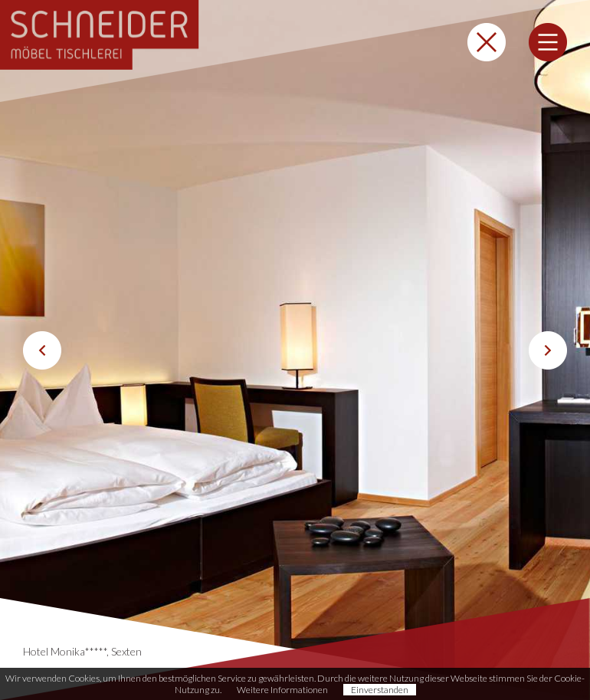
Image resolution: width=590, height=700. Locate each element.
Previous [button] (42, 350)
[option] (295, 350)
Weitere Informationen (282, 690)
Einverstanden (380, 690)
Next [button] (548, 350)
